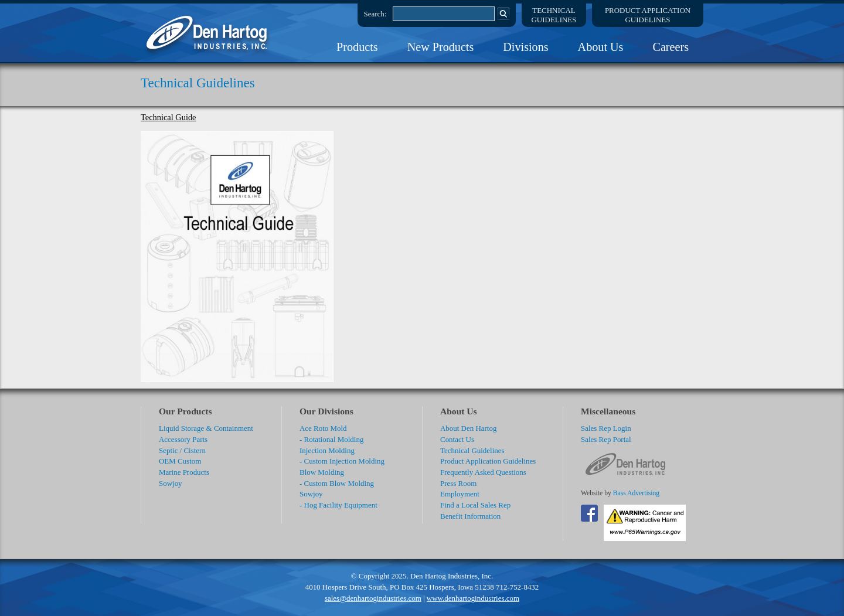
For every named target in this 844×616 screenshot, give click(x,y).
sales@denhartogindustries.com (373, 598)
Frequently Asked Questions (483, 472)
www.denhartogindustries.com (473, 598)
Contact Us (457, 439)
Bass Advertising (636, 493)
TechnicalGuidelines (554, 15)
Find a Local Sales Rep (475, 505)
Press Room (458, 483)
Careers (671, 47)
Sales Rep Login (606, 428)
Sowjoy (171, 483)
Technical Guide (169, 117)
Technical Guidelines (472, 450)
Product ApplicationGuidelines (648, 15)
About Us (601, 47)
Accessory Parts (183, 439)
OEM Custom (180, 461)
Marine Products (184, 472)
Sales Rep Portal (606, 439)
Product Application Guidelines (488, 461)
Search (503, 13)
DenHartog (208, 33)
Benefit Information (470, 516)
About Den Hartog (468, 428)
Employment (460, 494)
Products (357, 47)
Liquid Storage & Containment (206, 428)
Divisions (525, 47)
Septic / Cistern (182, 450)
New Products (441, 47)
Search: (375, 14)
